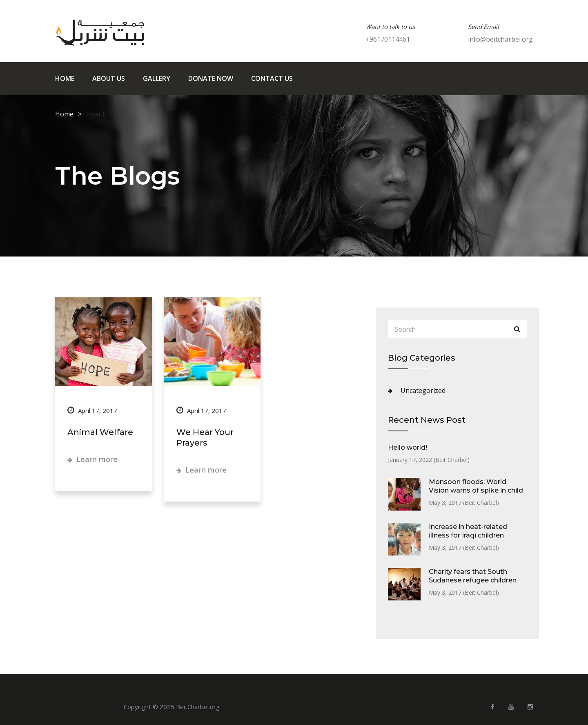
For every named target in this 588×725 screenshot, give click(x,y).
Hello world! (408, 447)
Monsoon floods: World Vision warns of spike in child (476, 486)
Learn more (92, 459)
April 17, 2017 (92, 410)
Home (65, 78)
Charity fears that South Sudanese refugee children (473, 576)
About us (109, 78)
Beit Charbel (451, 460)
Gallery (157, 78)
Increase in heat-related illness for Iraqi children (468, 531)
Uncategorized (423, 390)
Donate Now (211, 78)
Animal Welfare (100, 432)
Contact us (272, 78)
